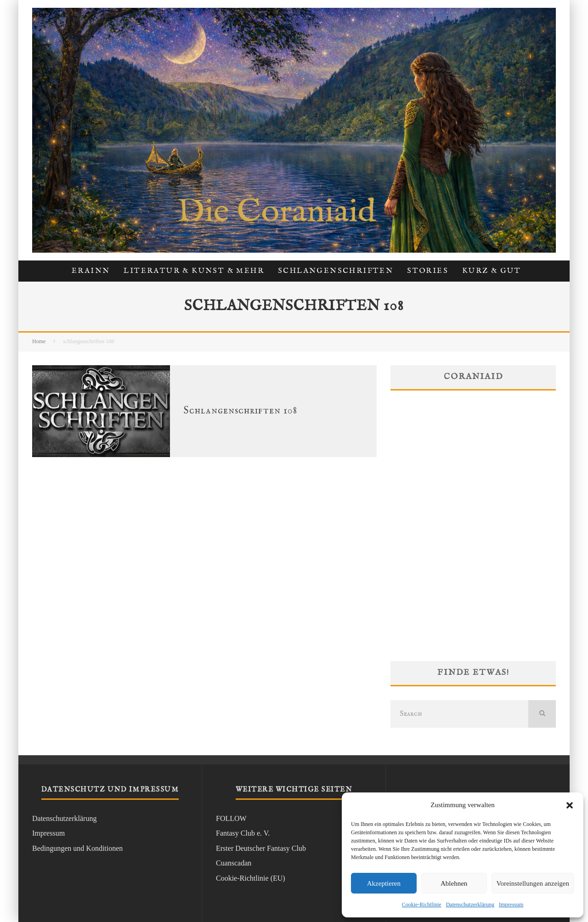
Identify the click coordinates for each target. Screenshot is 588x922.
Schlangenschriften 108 (240, 411)
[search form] (459, 714)
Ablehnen (454, 883)
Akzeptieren (384, 883)
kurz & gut (492, 271)
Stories (428, 271)
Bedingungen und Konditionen (77, 848)
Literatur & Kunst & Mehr (194, 271)
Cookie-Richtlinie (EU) (251, 878)
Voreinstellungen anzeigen (533, 883)
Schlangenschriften (336, 271)
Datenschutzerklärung (470, 905)
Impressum (511, 905)
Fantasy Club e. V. (243, 833)
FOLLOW (231, 818)
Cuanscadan (234, 863)
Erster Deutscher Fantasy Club (261, 848)
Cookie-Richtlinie (422, 905)
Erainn (91, 271)
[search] (542, 714)
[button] (570, 805)
